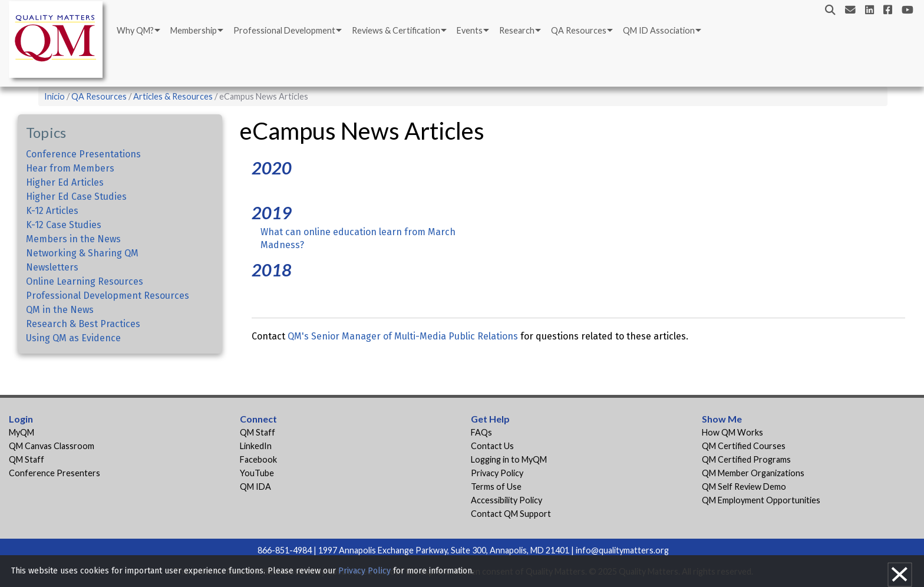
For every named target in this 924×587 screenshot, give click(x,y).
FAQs (481, 432)
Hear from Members (70, 168)
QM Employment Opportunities (761, 500)
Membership (194, 30)
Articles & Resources (174, 96)
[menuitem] (138, 31)
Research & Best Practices (83, 324)
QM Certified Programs (746, 459)
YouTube (257, 473)
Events (470, 30)
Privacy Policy (497, 473)
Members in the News (73, 239)
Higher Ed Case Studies (76, 197)
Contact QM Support (511, 514)
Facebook (258, 459)
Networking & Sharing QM (82, 253)
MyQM (22, 432)
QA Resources (579, 30)
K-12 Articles (52, 211)
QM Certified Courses (744, 446)
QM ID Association (659, 30)
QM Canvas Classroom (52, 446)
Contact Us (492, 446)
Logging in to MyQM (509, 459)
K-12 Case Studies (64, 225)
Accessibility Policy (506, 500)
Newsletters (52, 267)
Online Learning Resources (85, 281)
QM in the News (60, 310)
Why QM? (135, 30)
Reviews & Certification (396, 30)
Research (517, 30)
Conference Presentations (83, 154)
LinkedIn (256, 446)
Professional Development (284, 30)
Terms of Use (496, 487)
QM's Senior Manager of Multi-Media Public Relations (403, 336)
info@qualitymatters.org (622, 550)
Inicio (55, 96)
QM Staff (27, 459)
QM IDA (255, 487)
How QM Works (732, 432)
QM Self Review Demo (744, 487)
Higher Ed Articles (65, 182)
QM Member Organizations (753, 473)
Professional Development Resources (108, 296)
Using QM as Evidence (73, 338)
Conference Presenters (55, 473)
